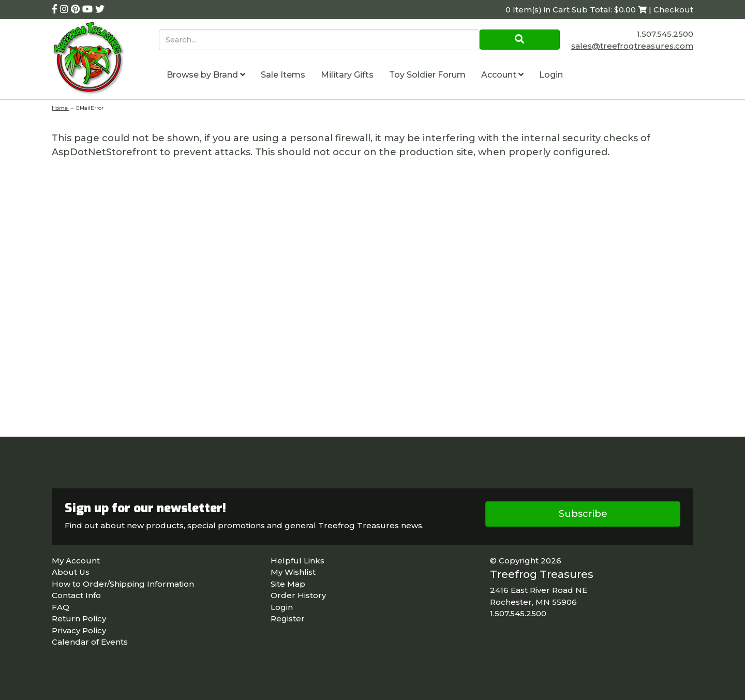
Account (502, 75)
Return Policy (79, 619)
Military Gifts (347, 75)
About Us (71, 572)
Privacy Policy (79, 630)
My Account (76, 561)
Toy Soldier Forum (427, 75)
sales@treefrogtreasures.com (632, 46)
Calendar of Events (90, 642)
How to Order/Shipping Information (123, 584)
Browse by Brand (206, 75)
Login (551, 75)
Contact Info (76, 595)
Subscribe (583, 514)
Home (61, 108)
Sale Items (283, 75)
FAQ (61, 607)
